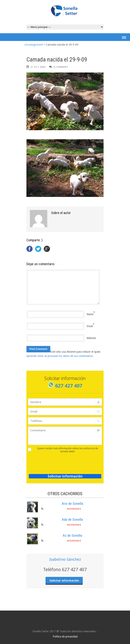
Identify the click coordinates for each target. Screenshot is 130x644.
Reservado (74, 509)
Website (91, 338)
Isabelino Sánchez (65, 559)
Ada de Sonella (72, 519)
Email (90, 326)
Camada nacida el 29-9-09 (57, 60)
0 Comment (61, 67)
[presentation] (51, 461)
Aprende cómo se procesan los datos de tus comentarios (60, 356)
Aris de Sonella (72, 504)
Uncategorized (34, 45)
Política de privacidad (65, 637)
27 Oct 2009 (38, 67)
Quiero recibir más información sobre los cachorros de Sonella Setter (63, 450)
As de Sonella (72, 535)
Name (90, 314)
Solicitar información (65, 476)
